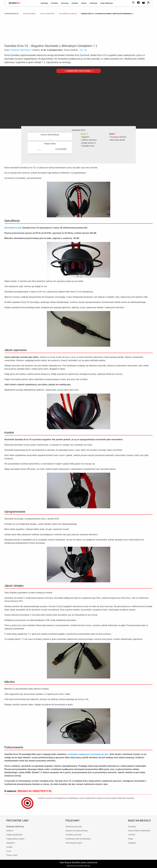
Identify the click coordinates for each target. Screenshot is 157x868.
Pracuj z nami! (12, 855)
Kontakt (9, 847)
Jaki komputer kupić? (74, 843)
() (81, 50)
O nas (9, 851)
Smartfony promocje (73, 835)
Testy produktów (47, 14)
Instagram (132, 843)
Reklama (10, 831)
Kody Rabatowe (107, 3)
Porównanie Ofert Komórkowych (78, 839)
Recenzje (65, 3)
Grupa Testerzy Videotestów (139, 831)
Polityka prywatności (14, 835)
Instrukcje (93, 3)
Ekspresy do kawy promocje (77, 831)
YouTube (132, 835)
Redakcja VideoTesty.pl (21, 50)
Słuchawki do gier (13, 228)
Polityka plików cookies (15, 839)
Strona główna (29, 14)
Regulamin (11, 843)
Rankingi (44, 3)
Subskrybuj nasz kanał (78, 71)
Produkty (54, 3)
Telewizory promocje (74, 827)
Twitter (131, 839)
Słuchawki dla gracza (68, 14)
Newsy (84, 3)
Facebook (132, 827)
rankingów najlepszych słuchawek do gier (88, 754)
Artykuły (75, 3)
